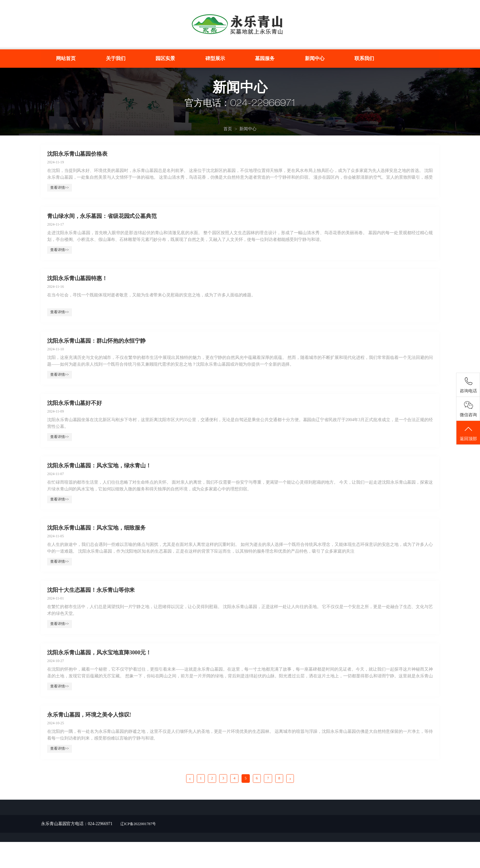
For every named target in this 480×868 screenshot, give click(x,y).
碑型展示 (215, 58)
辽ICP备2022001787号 (141, 850)
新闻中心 (315, 58)
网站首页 (66, 58)
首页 (228, 133)
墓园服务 (265, 58)
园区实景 (165, 58)
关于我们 (116, 58)
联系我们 (364, 58)
